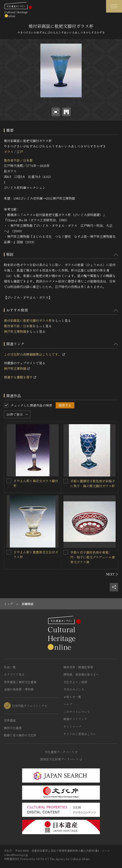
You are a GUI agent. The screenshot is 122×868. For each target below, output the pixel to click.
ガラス (9, 152)
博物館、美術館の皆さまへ (81, 674)
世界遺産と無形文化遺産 (20, 682)
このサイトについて (77, 712)
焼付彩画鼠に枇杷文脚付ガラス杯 (28, 320)
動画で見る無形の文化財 (20, 735)
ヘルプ (68, 704)
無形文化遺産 (13, 728)
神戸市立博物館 (15, 331)
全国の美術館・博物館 (19, 689)
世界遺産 (10, 720)
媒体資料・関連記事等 (78, 667)
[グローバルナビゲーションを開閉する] (114, 6)
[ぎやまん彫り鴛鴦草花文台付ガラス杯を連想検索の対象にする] (9, 552)
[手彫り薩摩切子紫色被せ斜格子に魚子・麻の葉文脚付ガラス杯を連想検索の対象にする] (66, 481)
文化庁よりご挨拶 (75, 682)
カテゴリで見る (14, 674)
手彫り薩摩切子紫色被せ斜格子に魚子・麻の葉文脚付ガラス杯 (93, 483)
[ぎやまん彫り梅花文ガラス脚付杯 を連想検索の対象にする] (9, 481)
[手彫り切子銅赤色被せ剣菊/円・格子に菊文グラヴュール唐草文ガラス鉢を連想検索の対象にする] (66, 552)
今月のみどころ (74, 689)
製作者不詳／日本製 (18, 160)
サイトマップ (72, 726)
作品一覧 (10, 667)
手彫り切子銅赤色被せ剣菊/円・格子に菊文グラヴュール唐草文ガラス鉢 (93, 557)
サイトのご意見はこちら (80, 734)
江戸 (20, 152)
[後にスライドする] (112, 574)
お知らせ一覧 (72, 697)
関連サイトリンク (75, 719)
